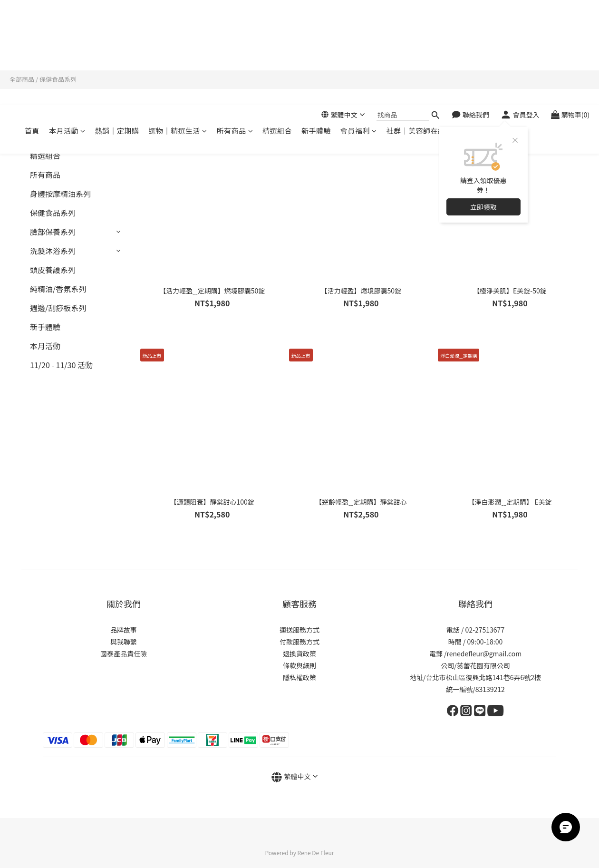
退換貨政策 (299, 653)
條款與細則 (299, 665)
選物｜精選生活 (178, 47)
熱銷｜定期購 (117, 47)
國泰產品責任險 (124, 653)
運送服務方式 (299, 630)
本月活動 (67, 47)
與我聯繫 (124, 642)
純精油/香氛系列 (58, 289)
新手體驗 (316, 47)
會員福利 (359, 47)
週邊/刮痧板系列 (58, 308)
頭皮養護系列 (53, 270)
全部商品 (22, 79)
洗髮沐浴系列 (53, 251)
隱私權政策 (299, 677)
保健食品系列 (58, 79)
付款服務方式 (299, 642)
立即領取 (483, 124)
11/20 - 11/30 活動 (61, 365)
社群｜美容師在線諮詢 (423, 47)
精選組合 (277, 47)
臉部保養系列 (53, 232)
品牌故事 (124, 630)
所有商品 (235, 47)
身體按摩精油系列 (60, 194)
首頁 (32, 47)
